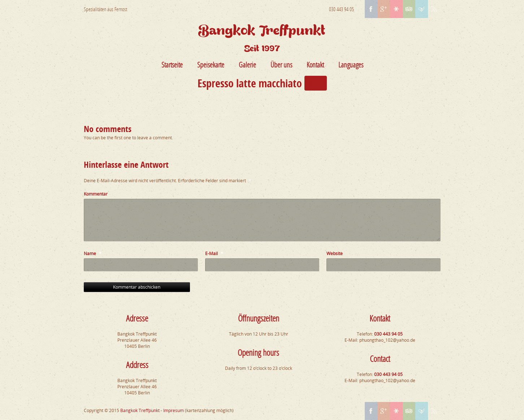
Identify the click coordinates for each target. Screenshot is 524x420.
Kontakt (315, 65)
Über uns (281, 65)
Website (335, 253)
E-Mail (214, 253)
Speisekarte (211, 65)
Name (93, 253)
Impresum (174, 410)
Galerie (247, 65)
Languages (351, 65)
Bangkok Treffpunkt (140, 410)
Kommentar (96, 194)
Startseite (172, 65)
